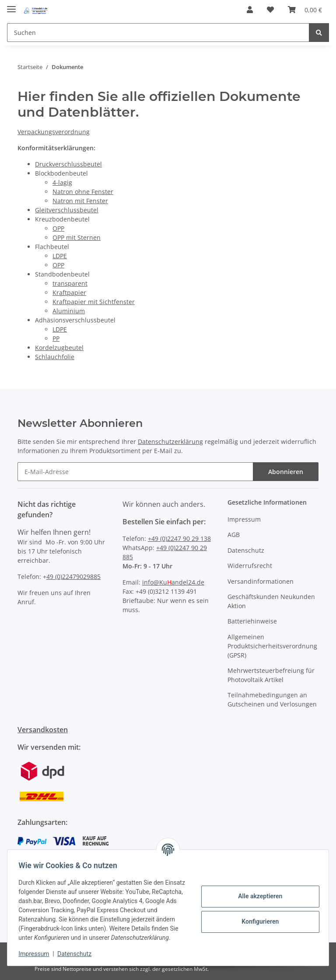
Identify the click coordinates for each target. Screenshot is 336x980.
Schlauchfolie (55, 357)
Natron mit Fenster (80, 201)
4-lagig (62, 182)
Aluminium (69, 311)
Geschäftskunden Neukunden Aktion (271, 601)
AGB (234, 535)
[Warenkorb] (305, 10)
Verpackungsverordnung (54, 132)
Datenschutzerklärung (170, 442)
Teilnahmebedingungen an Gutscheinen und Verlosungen (272, 700)
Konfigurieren (257, 917)
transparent (70, 283)
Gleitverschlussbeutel (67, 210)
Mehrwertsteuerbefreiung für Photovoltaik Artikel (271, 675)
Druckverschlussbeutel (68, 164)
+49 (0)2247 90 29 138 (179, 538)
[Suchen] (158, 33)
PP (56, 338)
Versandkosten (43, 730)
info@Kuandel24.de (173, 582)
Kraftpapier (69, 293)
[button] (250, 10)
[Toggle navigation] (11, 5)
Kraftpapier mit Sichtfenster (94, 302)
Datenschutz (246, 550)
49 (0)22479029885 (73, 577)
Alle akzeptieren (257, 892)
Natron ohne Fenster (83, 192)
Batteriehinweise (252, 621)
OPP (58, 228)
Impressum (244, 519)
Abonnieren (286, 472)
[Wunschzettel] (270, 10)
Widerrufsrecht (250, 566)
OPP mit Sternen (77, 237)
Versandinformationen (261, 581)
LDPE (60, 256)
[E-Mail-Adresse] (135, 472)
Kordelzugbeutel (59, 348)
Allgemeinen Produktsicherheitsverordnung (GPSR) (272, 646)
